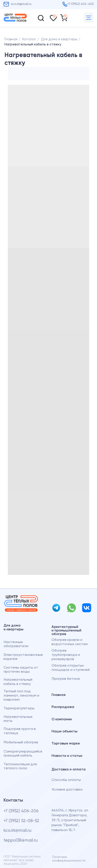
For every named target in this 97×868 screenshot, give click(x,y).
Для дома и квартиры (59, 39)
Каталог (29, 39)
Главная (11, 39)
